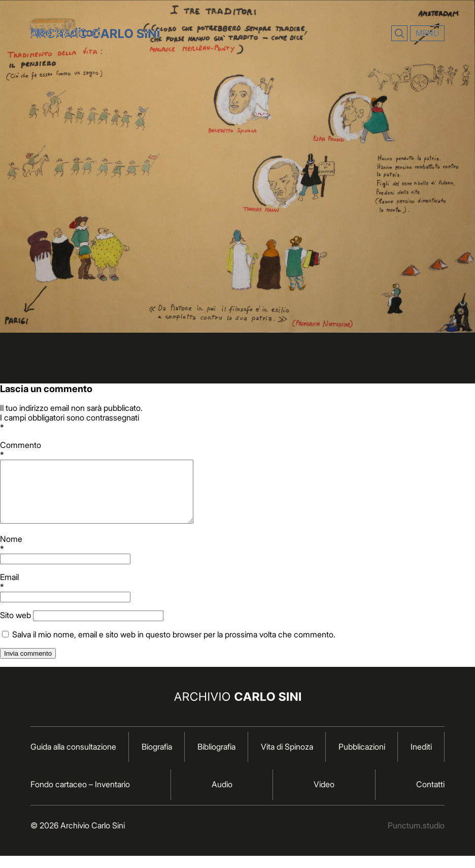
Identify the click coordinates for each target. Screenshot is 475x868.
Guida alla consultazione (73, 759)
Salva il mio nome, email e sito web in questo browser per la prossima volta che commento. (174, 647)
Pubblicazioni (362, 759)
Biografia (157, 759)
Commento (237, 450)
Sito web (15, 627)
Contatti (430, 796)
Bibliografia (216, 759)
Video (324, 796)
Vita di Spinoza (287, 759)
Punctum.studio (416, 838)
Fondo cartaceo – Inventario (80, 796)
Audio (222, 796)
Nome (237, 556)
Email (237, 594)
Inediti (421, 759)
